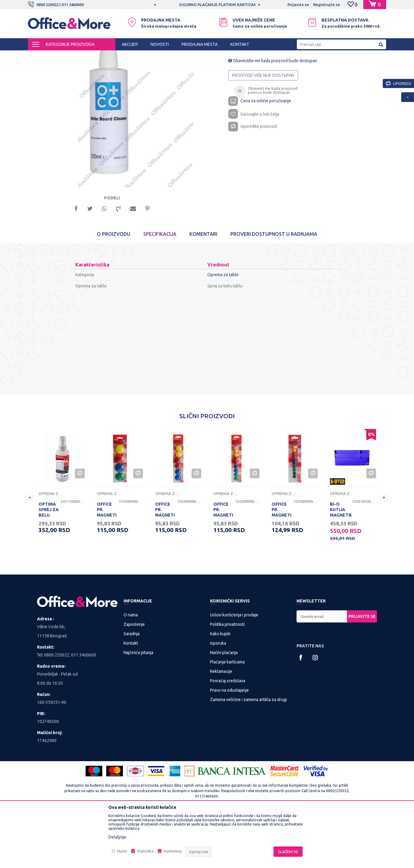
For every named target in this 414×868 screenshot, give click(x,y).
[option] (178, 5)
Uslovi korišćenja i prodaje (234, 669)
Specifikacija (160, 288)
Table (147, 56)
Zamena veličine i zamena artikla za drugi (248, 753)
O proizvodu (114, 288)
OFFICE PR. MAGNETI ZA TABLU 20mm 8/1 (224, 569)
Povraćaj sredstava (228, 734)
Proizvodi (64, 56)
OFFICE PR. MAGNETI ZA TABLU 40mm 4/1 (107, 569)
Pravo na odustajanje (229, 744)
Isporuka (218, 697)
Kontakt (131, 697)
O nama (131, 669)
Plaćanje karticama (227, 716)
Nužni (122, 851)
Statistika (145, 851)
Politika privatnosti (227, 678)
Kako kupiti (220, 687)
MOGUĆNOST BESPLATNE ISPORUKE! (177, 5)
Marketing (172, 851)
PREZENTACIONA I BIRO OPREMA (107, 56)
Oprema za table (171, 56)
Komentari (203, 288)
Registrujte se (327, 5)
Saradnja (132, 687)
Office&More (39, 56)
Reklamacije (221, 725)
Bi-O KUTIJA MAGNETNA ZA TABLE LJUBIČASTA (341, 569)
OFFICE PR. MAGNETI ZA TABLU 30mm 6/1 (166, 569)
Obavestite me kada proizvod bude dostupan (273, 112)
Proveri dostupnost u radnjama (274, 288)
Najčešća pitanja (138, 706)
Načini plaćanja (224, 706)
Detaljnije (117, 837)
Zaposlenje (134, 678)
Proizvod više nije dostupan (263, 127)
